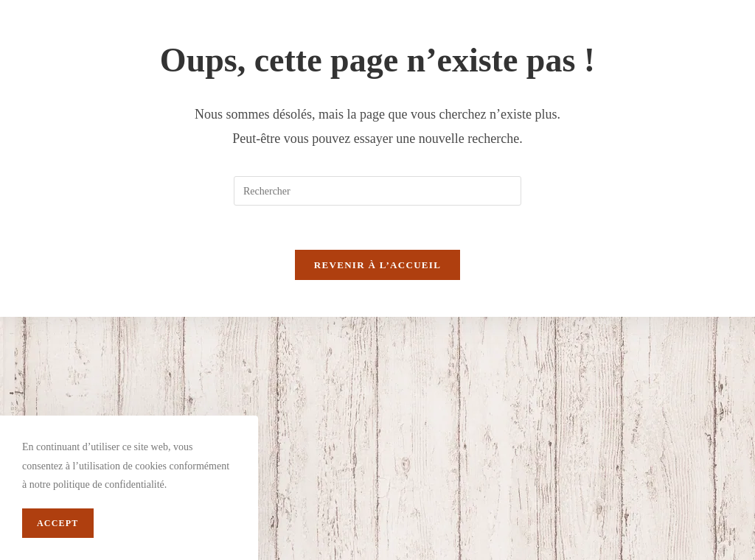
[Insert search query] (377, 191)
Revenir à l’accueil (377, 265)
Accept (58, 523)
